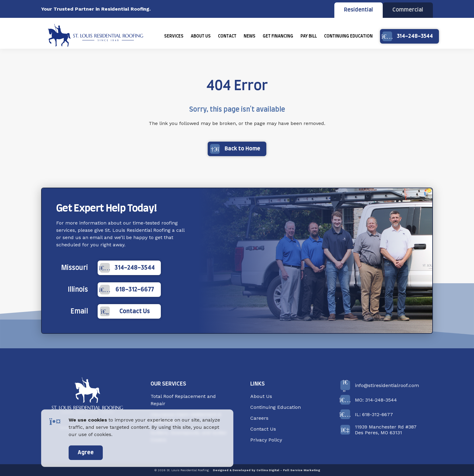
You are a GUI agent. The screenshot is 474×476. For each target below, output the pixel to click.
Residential (359, 10)
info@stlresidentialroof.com (380, 385)
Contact (227, 36)
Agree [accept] (86, 453)
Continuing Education (348, 36)
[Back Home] (96, 36)
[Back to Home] (87, 396)
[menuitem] (174, 36)
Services (174, 36)
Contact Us (125, 311)
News (250, 36)
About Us (201, 36)
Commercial (408, 10)
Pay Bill (309, 36)
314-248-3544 (408, 36)
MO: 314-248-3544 (369, 400)
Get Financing (278, 36)
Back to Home (235, 149)
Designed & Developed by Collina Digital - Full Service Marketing (266, 470)
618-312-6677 (127, 290)
